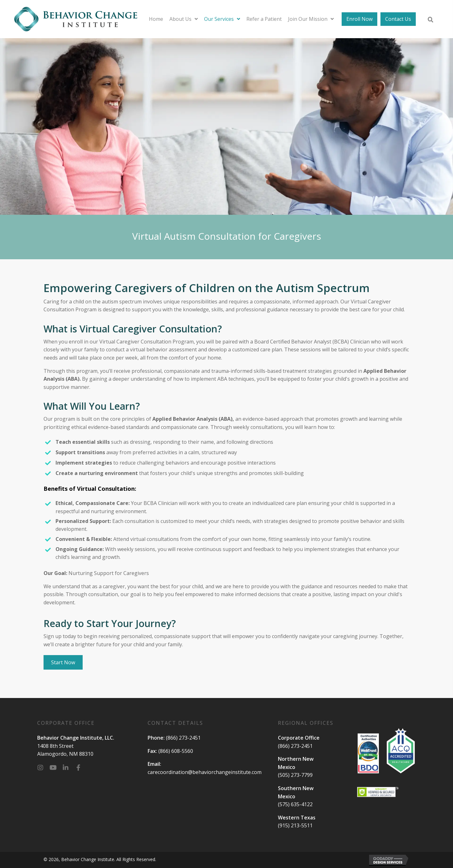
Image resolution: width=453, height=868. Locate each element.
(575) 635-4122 (295, 804)
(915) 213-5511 (295, 825)
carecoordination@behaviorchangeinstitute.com (205, 772)
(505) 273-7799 (295, 775)
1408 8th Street (55, 746)
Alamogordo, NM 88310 (65, 754)
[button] (40, 768)
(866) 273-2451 (183, 738)
